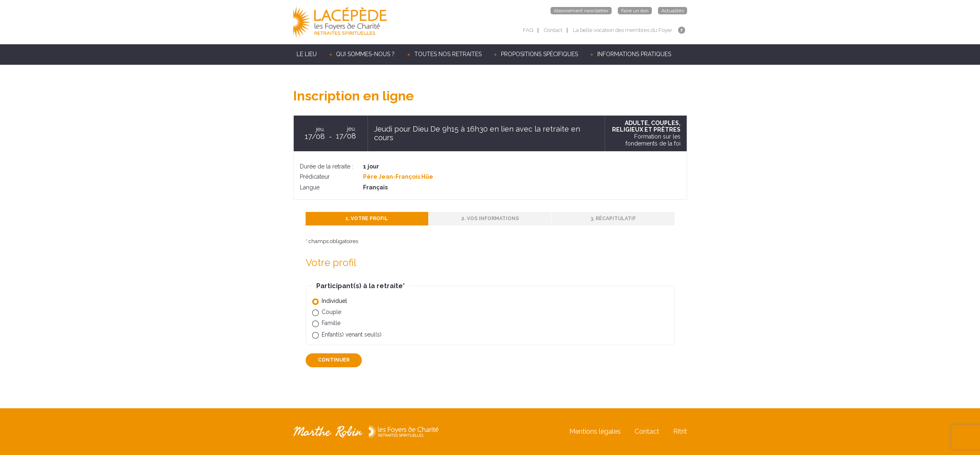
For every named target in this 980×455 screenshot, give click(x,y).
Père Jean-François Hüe (398, 177)
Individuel (334, 301)
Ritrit (680, 431)
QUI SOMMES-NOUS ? (365, 54)
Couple (331, 312)
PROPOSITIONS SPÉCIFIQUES (539, 54)
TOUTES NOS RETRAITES (448, 54)
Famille (331, 323)
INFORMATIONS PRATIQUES (634, 54)
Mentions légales (595, 431)
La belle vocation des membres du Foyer (623, 30)
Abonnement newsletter (581, 11)
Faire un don (635, 11)
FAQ (528, 30)
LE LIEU (307, 54)
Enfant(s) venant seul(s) (352, 334)
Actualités (673, 11)
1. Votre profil (367, 218)
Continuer (334, 360)
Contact (553, 30)
